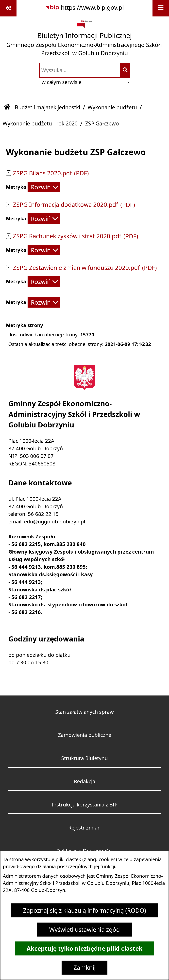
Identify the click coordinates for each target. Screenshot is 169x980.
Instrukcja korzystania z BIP (85, 805)
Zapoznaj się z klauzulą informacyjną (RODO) (85, 910)
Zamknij (84, 968)
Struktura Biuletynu (84, 758)
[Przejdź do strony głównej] (84, 39)
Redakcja (85, 781)
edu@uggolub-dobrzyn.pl (55, 522)
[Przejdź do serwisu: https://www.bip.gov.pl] (84, 8)
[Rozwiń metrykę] (44, 187)
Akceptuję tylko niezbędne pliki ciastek (84, 948)
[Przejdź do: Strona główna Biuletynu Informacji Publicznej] (7, 107)
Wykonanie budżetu (112, 107)
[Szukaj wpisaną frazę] (125, 70)
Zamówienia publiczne (85, 735)
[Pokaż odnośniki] (8, 8)
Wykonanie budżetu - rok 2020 (40, 123)
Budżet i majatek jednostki (48, 107)
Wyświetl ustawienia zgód (84, 930)
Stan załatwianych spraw (84, 712)
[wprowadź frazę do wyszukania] (80, 70)
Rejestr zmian (84, 828)
